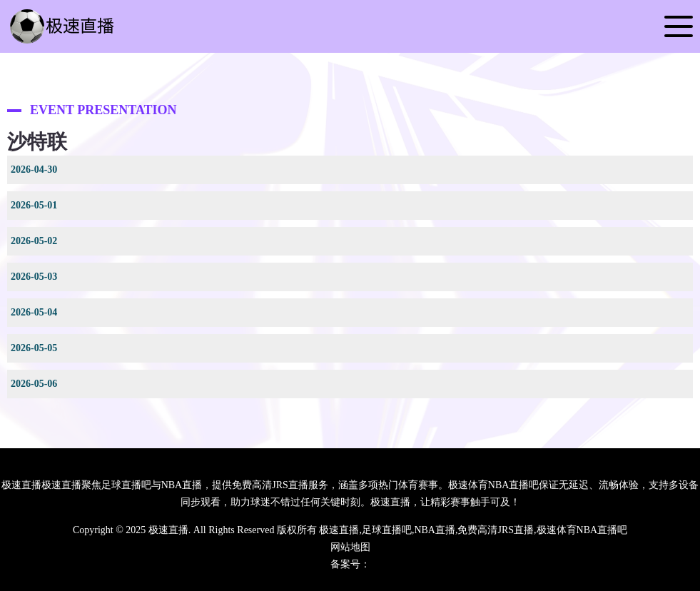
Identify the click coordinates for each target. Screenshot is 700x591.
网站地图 (350, 547)
